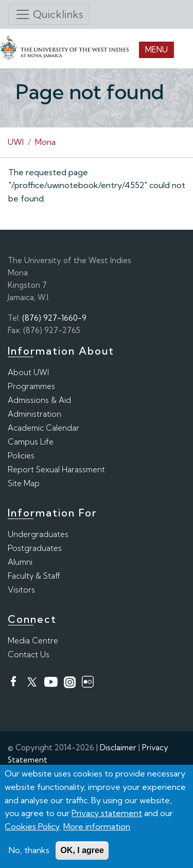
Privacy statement (107, 814)
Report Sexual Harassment (56, 469)
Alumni (20, 562)
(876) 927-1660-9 (54, 318)
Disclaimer (118, 747)
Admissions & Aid (39, 400)
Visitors (21, 590)
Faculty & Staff (34, 576)
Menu (156, 50)
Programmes (31, 386)
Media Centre (33, 641)
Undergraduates (38, 534)
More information (97, 826)
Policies (21, 456)
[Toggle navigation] (49, 14)
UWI (16, 142)
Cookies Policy (32, 826)
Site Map (24, 483)
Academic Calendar (43, 428)
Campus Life (31, 442)
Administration (34, 414)
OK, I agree (82, 851)
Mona (45, 142)
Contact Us (29, 654)
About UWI (28, 372)
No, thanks (29, 851)
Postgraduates (35, 548)
